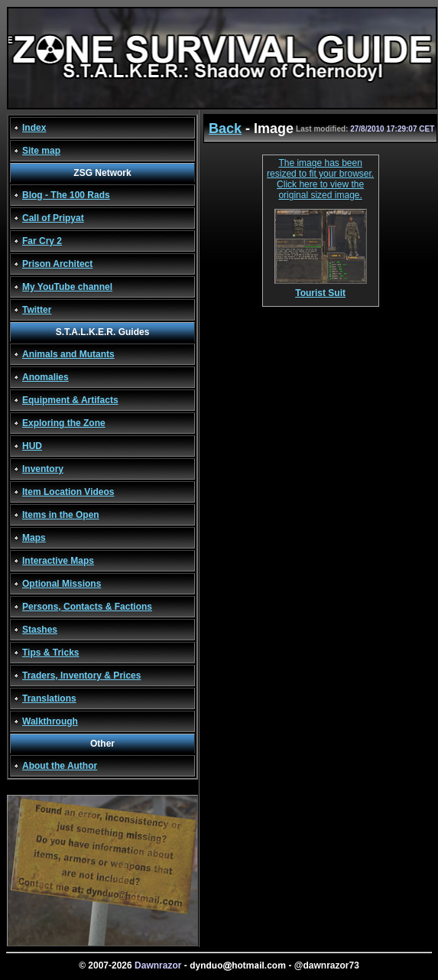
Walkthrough (50, 721)
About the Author (60, 766)
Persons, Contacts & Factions (87, 607)
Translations (49, 698)
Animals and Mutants (68, 354)
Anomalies (45, 377)
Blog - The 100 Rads (66, 195)
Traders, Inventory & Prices (81, 676)
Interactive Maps (58, 561)
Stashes (40, 630)
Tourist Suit (321, 289)
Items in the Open (61, 515)
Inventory (43, 469)
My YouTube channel (67, 287)
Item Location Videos (68, 492)
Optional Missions (62, 584)
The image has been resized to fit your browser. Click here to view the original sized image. (320, 179)
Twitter (37, 310)
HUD (32, 446)
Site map (41, 151)
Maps (34, 538)
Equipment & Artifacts (70, 400)
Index (34, 128)
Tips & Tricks (50, 653)
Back (225, 129)
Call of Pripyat (53, 218)
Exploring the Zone (64, 423)
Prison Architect (57, 264)
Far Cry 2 (42, 241)
